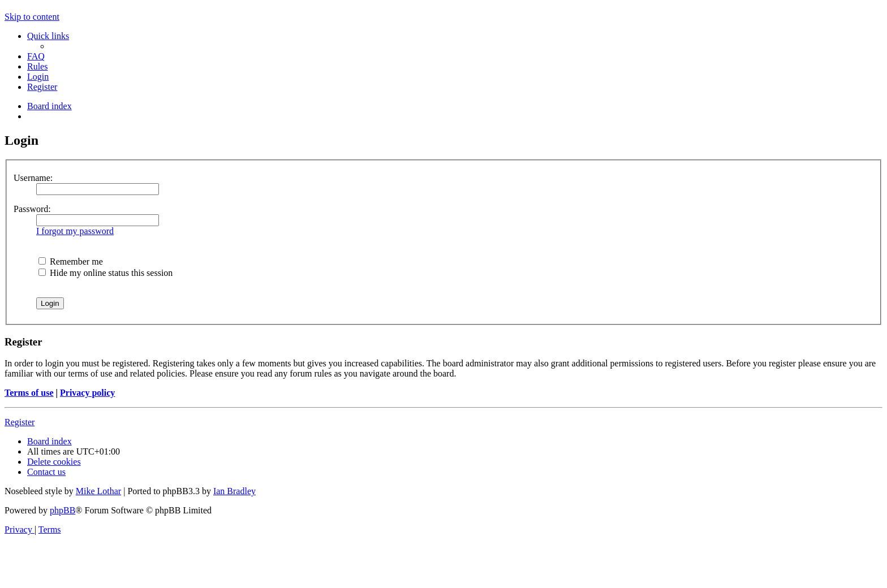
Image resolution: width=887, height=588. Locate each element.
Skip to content (32, 17)
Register (20, 422)
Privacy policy (87, 393)
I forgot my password (75, 231)
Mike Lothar (98, 491)
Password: (32, 209)
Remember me (71, 261)
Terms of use (29, 393)
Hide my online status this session (106, 273)
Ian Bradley (234, 491)
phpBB (63, 510)
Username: (33, 178)
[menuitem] (36, 56)
